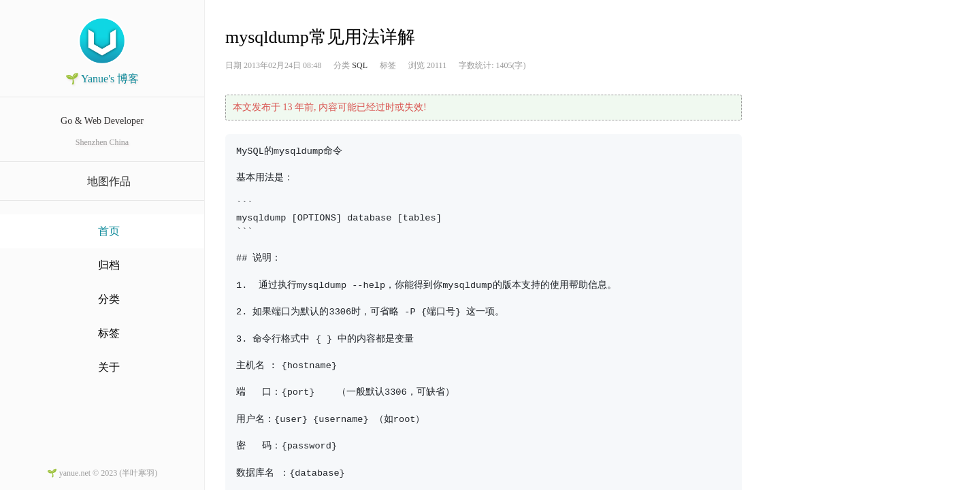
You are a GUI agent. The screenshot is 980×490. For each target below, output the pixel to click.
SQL (360, 65)
